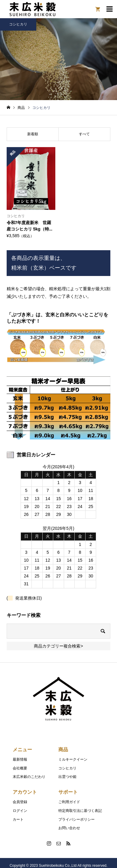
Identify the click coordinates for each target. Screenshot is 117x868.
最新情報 (20, 759)
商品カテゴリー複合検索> (58, 646)
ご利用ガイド (69, 802)
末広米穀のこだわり (29, 777)
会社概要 (20, 768)
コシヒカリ (67, 768)
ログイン (20, 811)
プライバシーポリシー (76, 819)
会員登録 (20, 802)
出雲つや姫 (67, 777)
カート (18, 819)
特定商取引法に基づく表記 (80, 811)
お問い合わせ (69, 828)
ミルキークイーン (73, 759)
